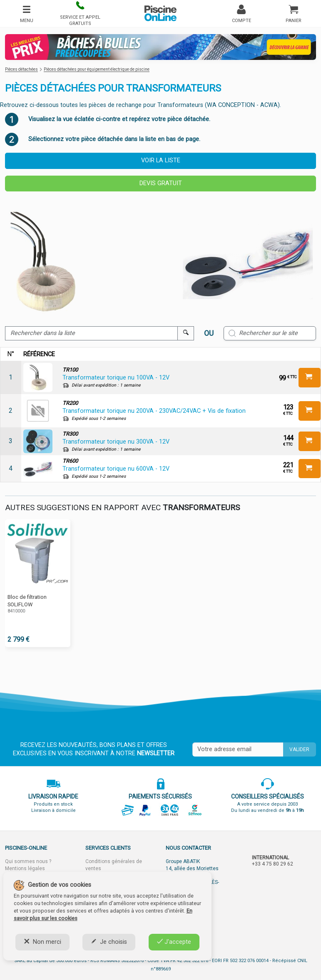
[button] (80, 14)
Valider (299, 749)
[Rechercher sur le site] (270, 333)
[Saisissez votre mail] (238, 749)
